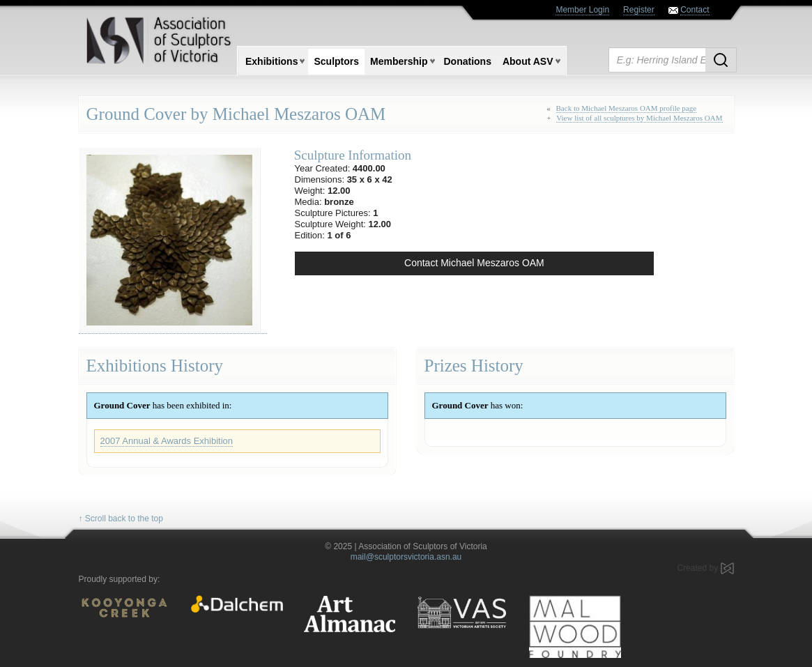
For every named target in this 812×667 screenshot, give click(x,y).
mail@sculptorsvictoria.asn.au (406, 557)
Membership (399, 61)
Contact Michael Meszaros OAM (474, 263)
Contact (695, 10)
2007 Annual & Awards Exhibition (167, 441)
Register (639, 10)
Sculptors (336, 61)
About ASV (528, 61)
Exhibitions (271, 61)
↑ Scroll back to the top (121, 519)
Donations (468, 61)
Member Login (582, 10)
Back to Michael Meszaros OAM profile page (627, 108)
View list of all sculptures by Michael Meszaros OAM (639, 118)
